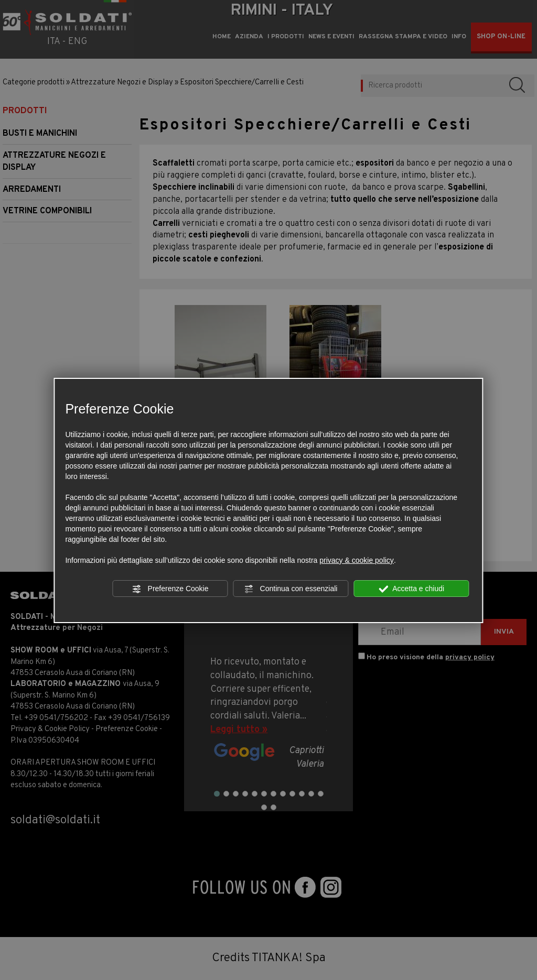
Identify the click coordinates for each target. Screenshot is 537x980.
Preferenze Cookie (170, 589)
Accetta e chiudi (411, 589)
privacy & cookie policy (357, 560)
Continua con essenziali (291, 589)
